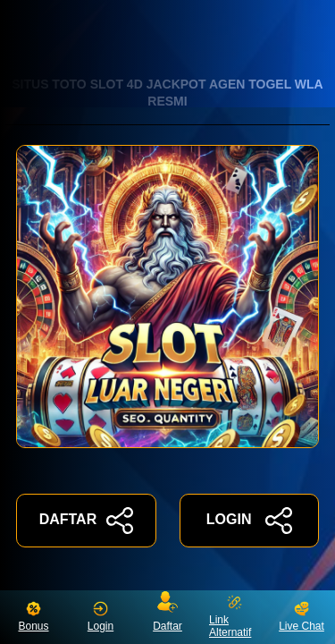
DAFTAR (86, 521)
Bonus (33, 617)
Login (100, 617)
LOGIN (249, 521)
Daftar (167, 614)
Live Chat (301, 617)
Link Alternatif (230, 617)
